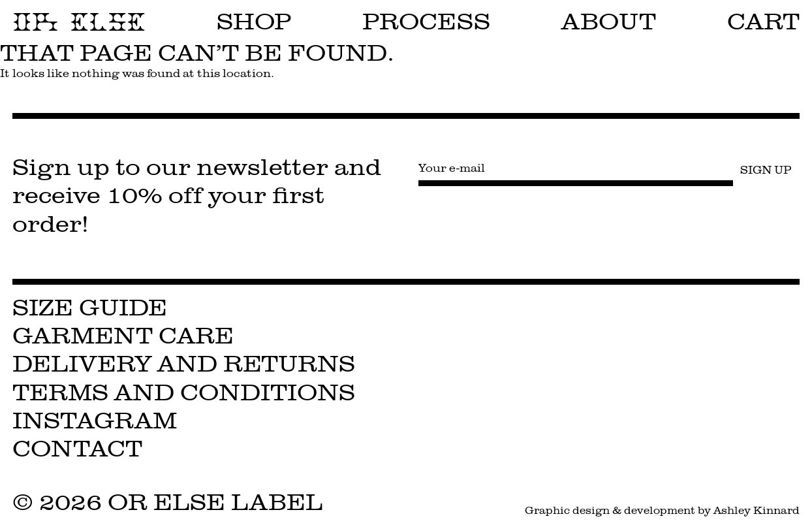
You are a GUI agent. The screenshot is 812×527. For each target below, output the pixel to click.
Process (426, 22)
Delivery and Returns (184, 364)
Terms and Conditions (184, 393)
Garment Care (123, 336)
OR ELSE (79, 22)
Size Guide (90, 308)
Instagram (95, 421)
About (609, 22)
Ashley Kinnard (757, 510)
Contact (77, 449)
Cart (763, 22)
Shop (254, 22)
